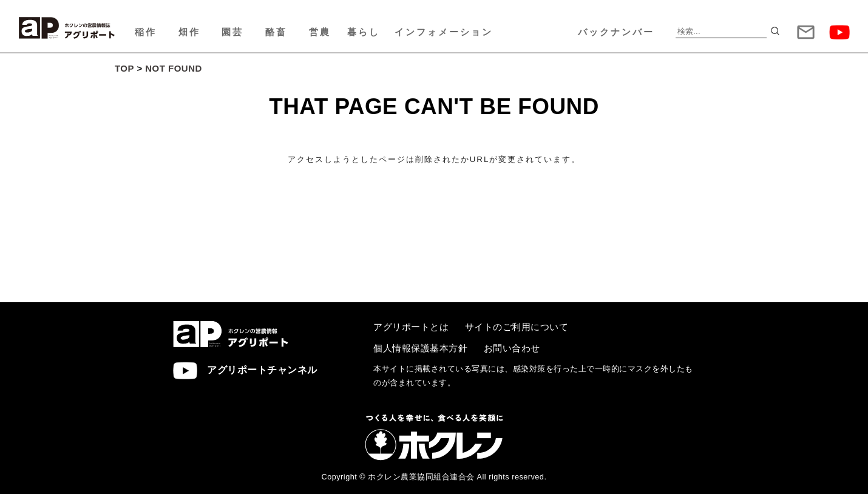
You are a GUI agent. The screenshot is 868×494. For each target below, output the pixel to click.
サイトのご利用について (517, 327)
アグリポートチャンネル (245, 370)
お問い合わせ (512, 348)
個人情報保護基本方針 (420, 348)
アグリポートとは (411, 327)
